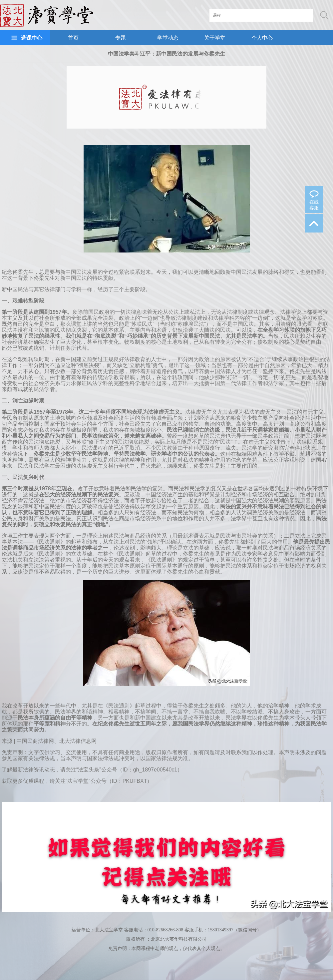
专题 (121, 38)
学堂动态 (168, 38)
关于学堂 (215, 38)
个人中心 (262, 38)
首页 (73, 38)
